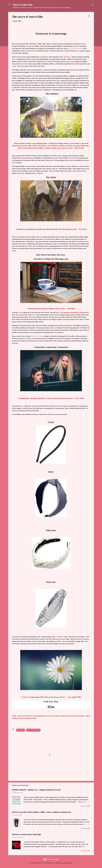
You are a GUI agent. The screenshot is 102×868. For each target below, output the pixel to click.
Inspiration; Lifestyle (33, 730)
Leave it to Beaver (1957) (75, 48)
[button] (89, 16)
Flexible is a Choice (37, 336)
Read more (86, 806)
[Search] (93, 5)
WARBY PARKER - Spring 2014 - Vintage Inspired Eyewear (36, 790)
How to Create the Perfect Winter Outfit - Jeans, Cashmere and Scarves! (42, 812)
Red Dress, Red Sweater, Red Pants (27, 834)
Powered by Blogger (51, 859)
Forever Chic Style (23, 5)
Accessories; (21, 730)
